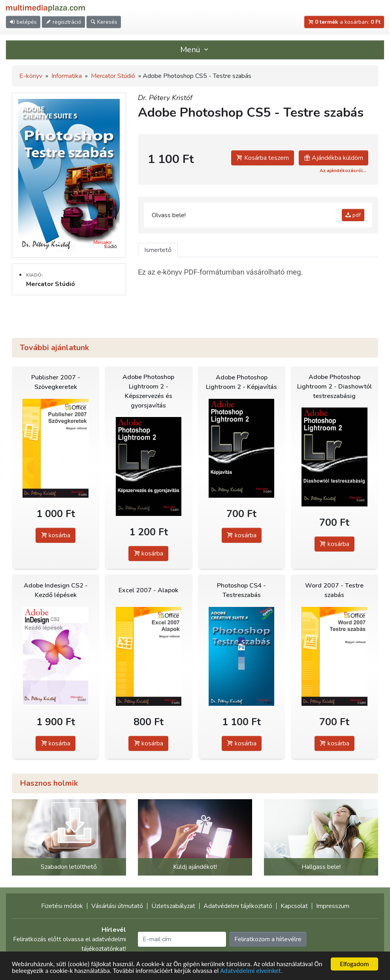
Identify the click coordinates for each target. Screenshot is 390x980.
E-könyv (31, 76)
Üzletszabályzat (173, 906)
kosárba (56, 535)
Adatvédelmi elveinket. (251, 971)
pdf (353, 215)
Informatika (67, 76)
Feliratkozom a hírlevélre (268, 939)
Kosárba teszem (263, 158)
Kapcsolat (294, 906)
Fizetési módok (62, 906)
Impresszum (333, 906)
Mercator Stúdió (113, 76)
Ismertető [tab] (158, 250)
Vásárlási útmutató (117, 906)
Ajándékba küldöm (333, 158)
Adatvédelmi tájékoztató (238, 906)
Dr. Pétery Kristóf (165, 98)
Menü (195, 50)
